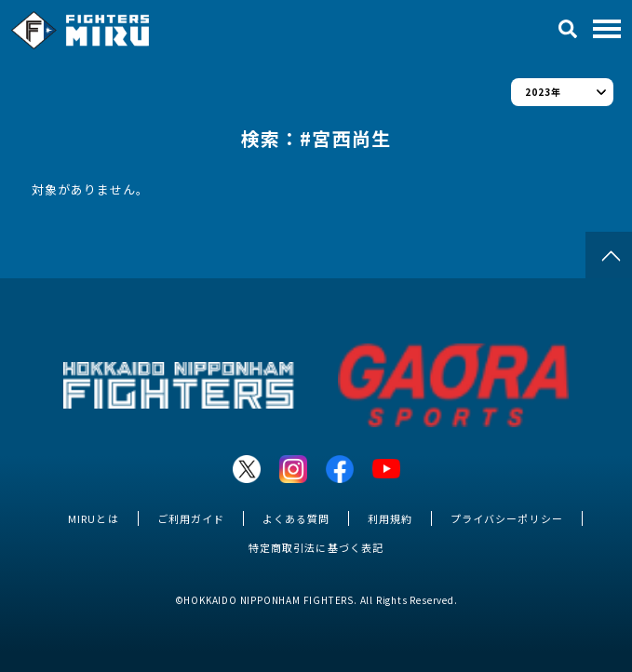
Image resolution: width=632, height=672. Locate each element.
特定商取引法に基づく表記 (316, 547)
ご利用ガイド (191, 518)
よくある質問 (296, 518)
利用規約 (390, 518)
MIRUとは (93, 518)
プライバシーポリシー (506, 518)
